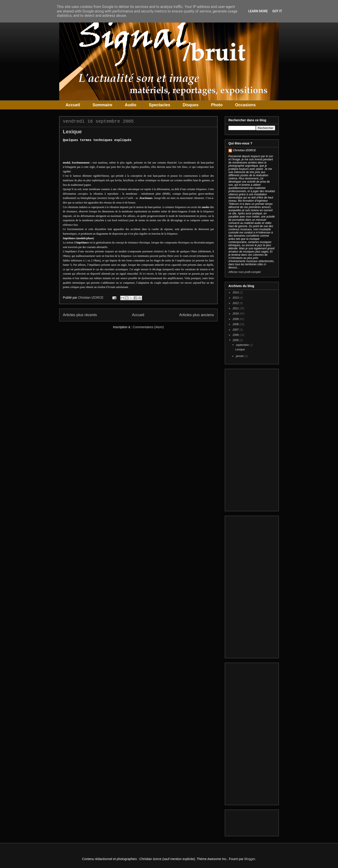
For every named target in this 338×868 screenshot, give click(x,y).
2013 (236, 298)
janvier (240, 356)
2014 (236, 293)
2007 (236, 330)
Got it (277, 11)
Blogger (250, 859)
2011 (236, 308)
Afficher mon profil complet (245, 272)
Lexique (72, 132)
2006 (236, 335)
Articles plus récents (80, 315)
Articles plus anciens (197, 315)
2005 (236, 340)
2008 (236, 324)
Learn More (258, 11)
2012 (236, 303)
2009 (236, 319)
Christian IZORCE (244, 150)
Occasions (245, 105)
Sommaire (102, 105)
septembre (243, 345)
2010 (236, 314)
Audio (131, 105)
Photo (217, 105)
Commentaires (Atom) (148, 327)
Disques (191, 105)
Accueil (73, 105)
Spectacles (159, 105)
